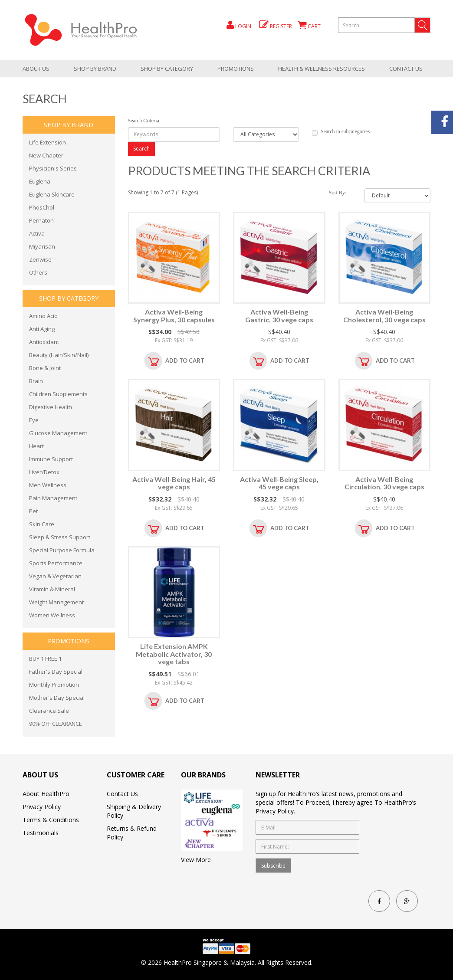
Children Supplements (58, 394)
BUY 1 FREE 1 (45, 659)
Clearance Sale (49, 711)
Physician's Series (53, 168)
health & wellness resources (322, 69)
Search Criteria (144, 121)
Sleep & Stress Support (60, 537)
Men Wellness (48, 485)
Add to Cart (185, 361)
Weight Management (56, 602)
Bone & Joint (45, 368)
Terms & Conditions (51, 820)
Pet (33, 511)
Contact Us (406, 69)
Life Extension (48, 142)
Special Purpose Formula (62, 550)
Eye (34, 420)
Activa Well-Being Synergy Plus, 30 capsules (174, 316)
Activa (37, 233)
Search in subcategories (341, 132)
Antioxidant (44, 342)
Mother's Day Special (57, 698)
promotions (236, 69)
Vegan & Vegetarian (55, 576)
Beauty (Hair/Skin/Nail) (59, 355)
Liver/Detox (44, 472)
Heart (36, 446)
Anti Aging (42, 329)
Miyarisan (42, 246)
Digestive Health (51, 407)
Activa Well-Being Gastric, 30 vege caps (279, 316)
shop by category (167, 69)
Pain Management (53, 498)
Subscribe (273, 866)
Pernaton (41, 220)
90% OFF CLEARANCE (56, 724)
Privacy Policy (42, 807)
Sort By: (338, 193)
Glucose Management (58, 433)
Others (38, 272)
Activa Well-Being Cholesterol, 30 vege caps (384, 316)
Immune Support (51, 459)
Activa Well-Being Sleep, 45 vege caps (279, 483)
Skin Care (42, 524)
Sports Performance (56, 563)
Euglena (40, 181)
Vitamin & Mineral (52, 589)
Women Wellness (52, 615)
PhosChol (42, 207)
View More (196, 860)
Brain (36, 381)
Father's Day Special (56, 672)
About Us (36, 69)
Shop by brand (95, 69)
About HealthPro (46, 794)
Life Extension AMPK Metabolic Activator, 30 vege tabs (174, 654)
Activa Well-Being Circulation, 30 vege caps (384, 483)
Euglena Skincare (52, 194)
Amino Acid (43, 316)
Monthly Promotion (54, 685)
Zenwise (40, 259)
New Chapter (46, 155)
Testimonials (41, 833)
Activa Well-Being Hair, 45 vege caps (174, 483)
